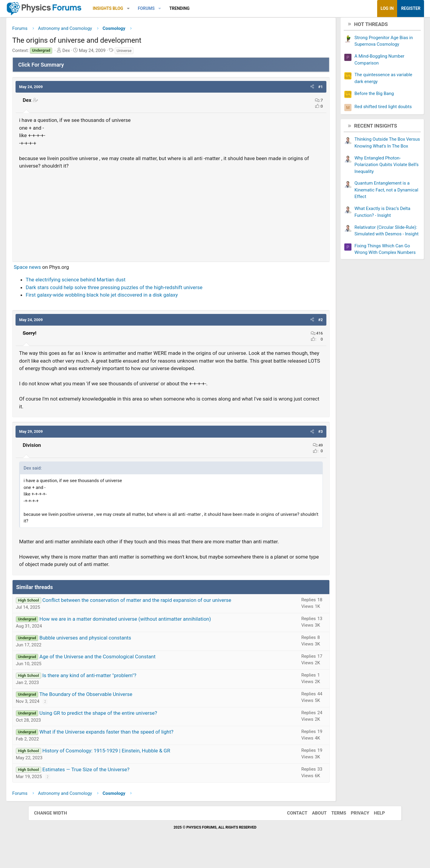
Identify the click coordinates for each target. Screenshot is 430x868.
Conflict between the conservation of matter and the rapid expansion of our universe (165, 617)
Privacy (354, 831)
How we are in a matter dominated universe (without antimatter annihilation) (153, 636)
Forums (174, 8)
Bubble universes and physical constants (114, 655)
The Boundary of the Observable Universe (114, 711)
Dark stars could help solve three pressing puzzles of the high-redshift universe (142, 289)
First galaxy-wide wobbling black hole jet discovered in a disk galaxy (130, 297)
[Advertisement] (171, 215)
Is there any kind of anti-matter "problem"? (118, 693)
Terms (333, 831)
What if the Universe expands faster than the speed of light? (135, 749)
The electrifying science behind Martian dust (104, 282)
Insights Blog (136, 8)
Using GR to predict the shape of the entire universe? (127, 730)
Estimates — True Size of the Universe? (114, 787)
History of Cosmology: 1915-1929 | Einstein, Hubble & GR (135, 768)
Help (373, 831)
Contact (291, 831)
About (313, 831)
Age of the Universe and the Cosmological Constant (126, 674)
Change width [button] (56, 831)
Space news (56, 269)
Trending (208, 8)
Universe (153, 53)
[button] (157, 9)
